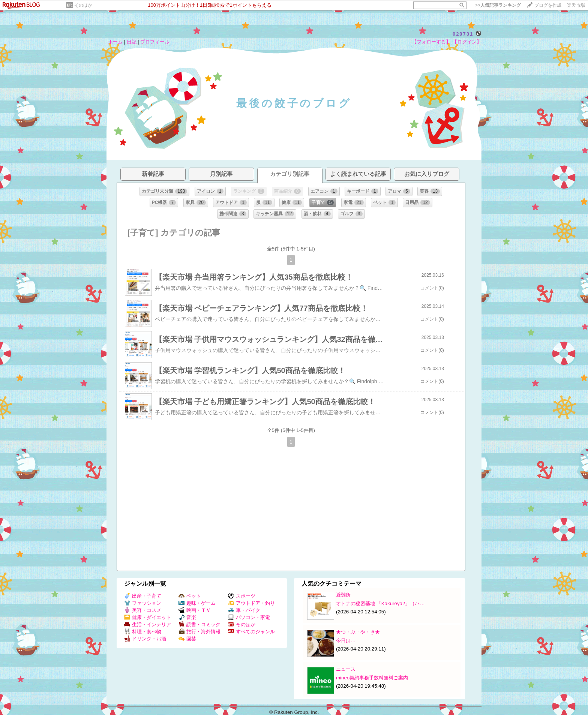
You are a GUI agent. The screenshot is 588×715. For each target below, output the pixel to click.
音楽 (187, 617)
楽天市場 (576, 5)
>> (498, 5)
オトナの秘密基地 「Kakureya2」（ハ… (380, 603)
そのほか (83, 5)
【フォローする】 (431, 42)
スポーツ (242, 596)
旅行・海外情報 (199, 632)
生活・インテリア (148, 624)
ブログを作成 (548, 5)
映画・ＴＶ (195, 610)
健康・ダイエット (148, 617)
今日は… (346, 641)
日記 (132, 42)
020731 (463, 34)
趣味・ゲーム (197, 603)
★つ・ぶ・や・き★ (358, 632)
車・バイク (244, 610)
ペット (190, 596)
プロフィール (155, 42)
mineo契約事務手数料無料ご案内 (372, 678)
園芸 (187, 639)
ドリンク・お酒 (145, 639)
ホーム (115, 42)
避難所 (343, 595)
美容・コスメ (143, 610)
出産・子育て (143, 596)
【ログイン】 (467, 42)
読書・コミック (199, 624)
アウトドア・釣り (251, 603)
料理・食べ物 (143, 632)
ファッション (143, 603)
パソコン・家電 (249, 617)
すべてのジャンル (251, 632)
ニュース (346, 669)
